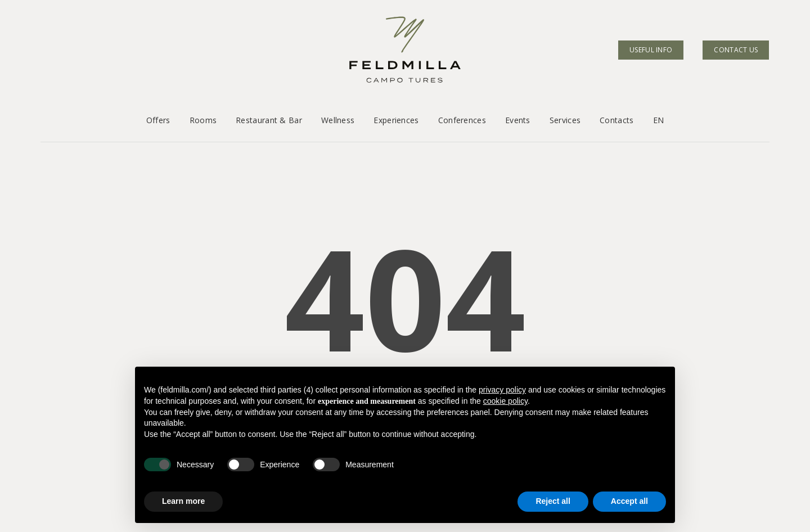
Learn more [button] (183, 501)
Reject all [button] (553, 501)
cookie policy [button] (505, 401)
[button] (21, 23)
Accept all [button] (629, 501)
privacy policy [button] (502, 390)
